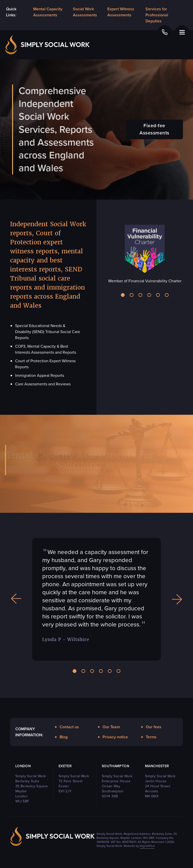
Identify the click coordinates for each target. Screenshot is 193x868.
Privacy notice (115, 737)
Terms (151, 737)
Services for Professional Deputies (157, 15)
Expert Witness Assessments (121, 12)
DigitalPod (147, 846)
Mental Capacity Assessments (48, 12)
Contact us (69, 727)
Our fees (154, 727)
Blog (64, 737)
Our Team (111, 727)
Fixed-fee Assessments (154, 129)
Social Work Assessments (85, 12)
